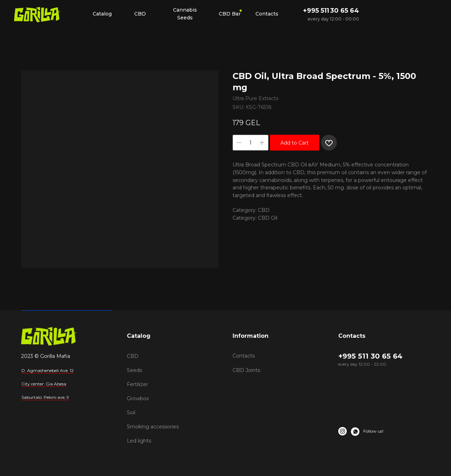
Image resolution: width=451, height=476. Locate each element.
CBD (133, 356)
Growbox (138, 398)
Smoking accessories (153, 427)
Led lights (139, 441)
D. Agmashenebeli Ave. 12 (48, 370)
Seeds (134, 370)
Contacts (244, 356)
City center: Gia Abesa (44, 384)
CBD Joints (246, 370)
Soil (131, 413)
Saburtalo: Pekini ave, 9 (45, 397)
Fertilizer (137, 384)
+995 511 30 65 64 (331, 11)
